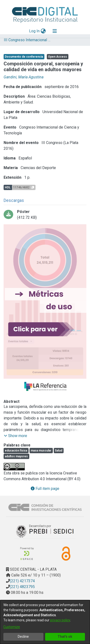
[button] (15, 436)
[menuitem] (43, 31)
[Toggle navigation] (55, 31)
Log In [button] (35, 31)
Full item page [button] (45, 489)
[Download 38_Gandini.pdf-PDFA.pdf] (45, 215)
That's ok (65, 637)
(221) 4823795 (22, 587)
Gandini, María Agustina (24, 77)
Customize (12, 627)
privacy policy (60, 620)
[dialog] (45, 622)
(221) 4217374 (22, 581)
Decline (23, 637)
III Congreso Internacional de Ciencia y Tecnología (28, 40)
